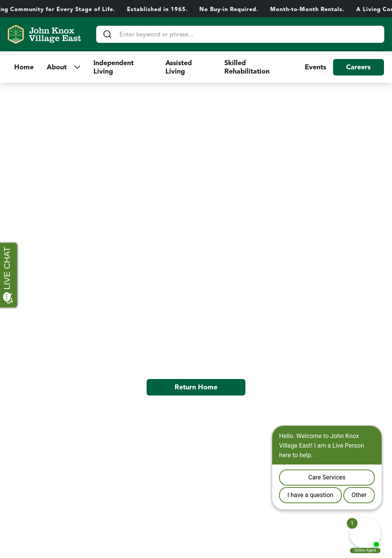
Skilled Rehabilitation (248, 67)
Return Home (196, 387)
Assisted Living (179, 67)
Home (24, 67)
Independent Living (114, 67)
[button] (64, 67)
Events (315, 67)
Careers (358, 67)
